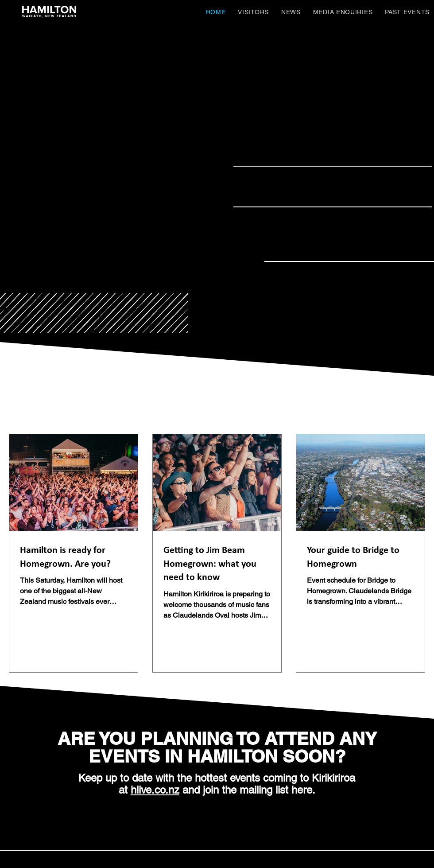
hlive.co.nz (155, 790)
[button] (253, 12)
